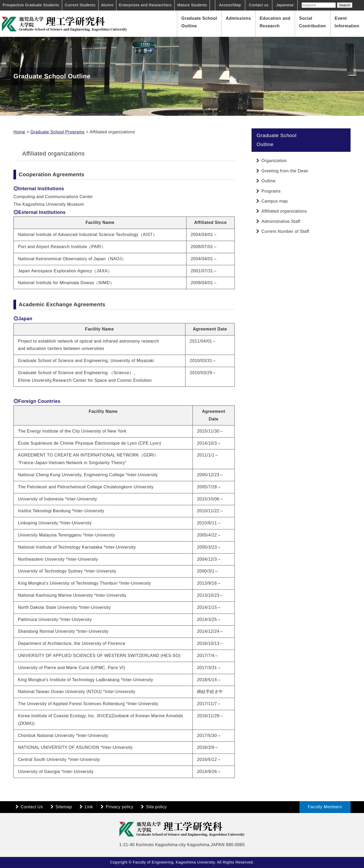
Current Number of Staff (285, 231)
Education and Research (275, 22)
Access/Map (230, 5)
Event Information (347, 22)
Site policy (156, 807)
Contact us (259, 5)
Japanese (285, 5)
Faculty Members (325, 807)
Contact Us (32, 807)
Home (19, 132)
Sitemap (64, 807)
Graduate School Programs (57, 132)
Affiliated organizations (284, 211)
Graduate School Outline (199, 22)
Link (89, 807)
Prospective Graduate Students (31, 5)
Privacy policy (120, 807)
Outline (269, 181)
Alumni (107, 5)
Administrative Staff (281, 221)
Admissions (238, 18)
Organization (274, 161)
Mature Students (192, 5)
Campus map (275, 201)
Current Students (80, 5)
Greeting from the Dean (285, 171)
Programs (271, 191)
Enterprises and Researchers (145, 5)
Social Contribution (313, 22)
